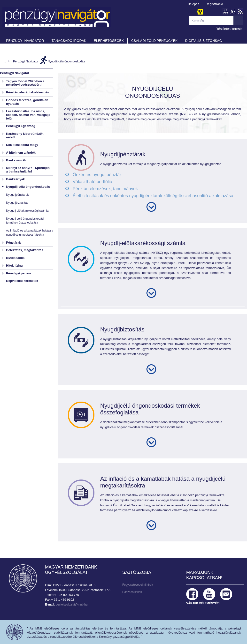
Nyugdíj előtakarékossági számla (27, 211)
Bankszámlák (16, 160)
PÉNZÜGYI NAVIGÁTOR (25, 41)
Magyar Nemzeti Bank (23, 578)
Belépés (194, 4)
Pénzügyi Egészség (21, 126)
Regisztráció (214, 4)
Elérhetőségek (109, 41)
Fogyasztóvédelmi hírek (138, 585)
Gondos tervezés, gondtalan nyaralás (27, 102)
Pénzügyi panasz (19, 273)
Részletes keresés (230, 29)
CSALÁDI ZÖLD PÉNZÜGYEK (154, 41)
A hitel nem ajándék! (21, 153)
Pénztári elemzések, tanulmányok (105, 189)
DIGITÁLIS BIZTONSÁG (203, 41)
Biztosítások (15, 258)
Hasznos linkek (132, 592)
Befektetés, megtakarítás (25, 250)
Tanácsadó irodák (69, 41)
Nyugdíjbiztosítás (17, 203)
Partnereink (18, 47)
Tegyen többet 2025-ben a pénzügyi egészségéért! (25, 83)
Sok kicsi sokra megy (22, 145)
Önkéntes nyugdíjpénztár (97, 175)
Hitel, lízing (14, 266)
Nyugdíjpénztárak (17, 195)
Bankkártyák (15, 179)
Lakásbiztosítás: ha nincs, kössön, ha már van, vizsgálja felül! (28, 115)
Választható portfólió (92, 182)
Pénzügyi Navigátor (26, 61)
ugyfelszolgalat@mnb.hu (72, 605)
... (5, 61)
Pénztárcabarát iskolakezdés (27, 92)
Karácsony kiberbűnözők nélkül (25, 135)
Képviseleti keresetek (22, 281)
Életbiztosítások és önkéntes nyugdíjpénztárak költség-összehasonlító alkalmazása (153, 196)
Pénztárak (13, 243)
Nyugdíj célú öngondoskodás (66, 61)
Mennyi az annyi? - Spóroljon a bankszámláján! (28, 170)
